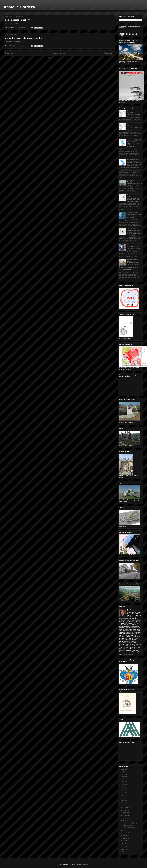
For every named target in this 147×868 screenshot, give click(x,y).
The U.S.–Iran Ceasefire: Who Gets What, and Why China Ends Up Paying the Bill (134, 231)
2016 (123, 795)
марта (125, 835)
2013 (123, 803)
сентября (126, 815)
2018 (123, 790)
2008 (123, 852)
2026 (123, 769)
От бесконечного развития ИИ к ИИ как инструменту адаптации (134, 215)
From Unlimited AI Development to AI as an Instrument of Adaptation (135, 182)
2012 (123, 805)
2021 (123, 782)
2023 (123, 777)
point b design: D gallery (17, 20)
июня (125, 830)
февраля (126, 838)
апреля (125, 833)
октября (126, 813)
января (125, 841)
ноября (125, 810)
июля (125, 821)
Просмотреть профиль (126, 654)
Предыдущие (109, 53)
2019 (123, 787)
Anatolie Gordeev (19, 7)
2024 (123, 774)
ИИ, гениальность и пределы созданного (134, 246)
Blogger (85, 864)
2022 (123, 779)
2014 (123, 800)
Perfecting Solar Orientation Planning (24, 38)
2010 (123, 847)
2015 (123, 798)
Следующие (9, 53)
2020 (123, 785)
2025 (123, 772)
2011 (123, 844)
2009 (123, 849)
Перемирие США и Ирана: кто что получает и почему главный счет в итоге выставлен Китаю (134, 198)
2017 (123, 792)
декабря (126, 808)
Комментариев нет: (23, 28)
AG (130, 610)
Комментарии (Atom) (64, 58)
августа (125, 818)
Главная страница (59, 53)
